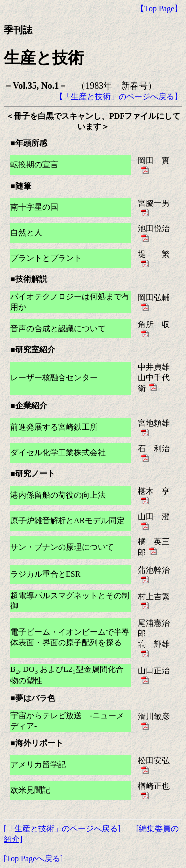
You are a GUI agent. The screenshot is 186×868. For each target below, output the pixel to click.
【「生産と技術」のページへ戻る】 (119, 97)
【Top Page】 (159, 9)
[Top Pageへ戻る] (33, 858)
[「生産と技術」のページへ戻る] (62, 829)
